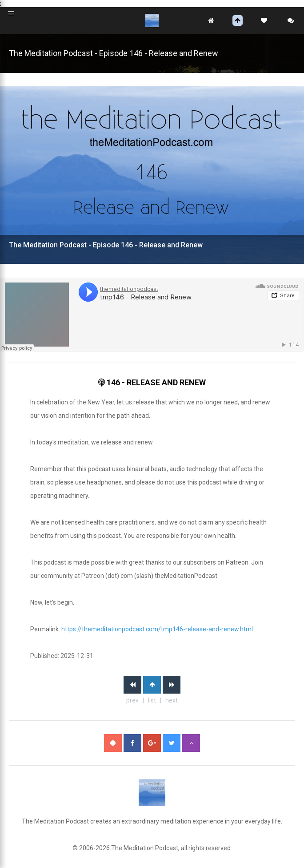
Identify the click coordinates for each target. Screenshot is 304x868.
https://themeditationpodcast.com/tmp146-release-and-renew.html (157, 629)
